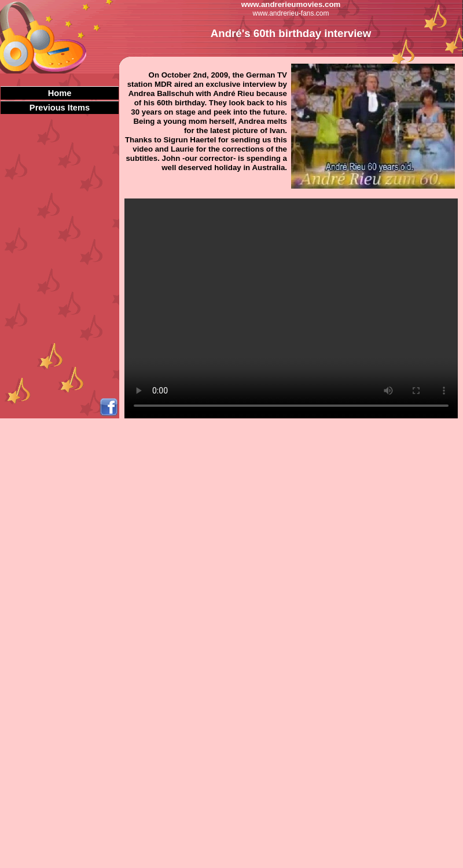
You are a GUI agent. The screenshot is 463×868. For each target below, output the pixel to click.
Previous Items (60, 108)
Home (60, 93)
